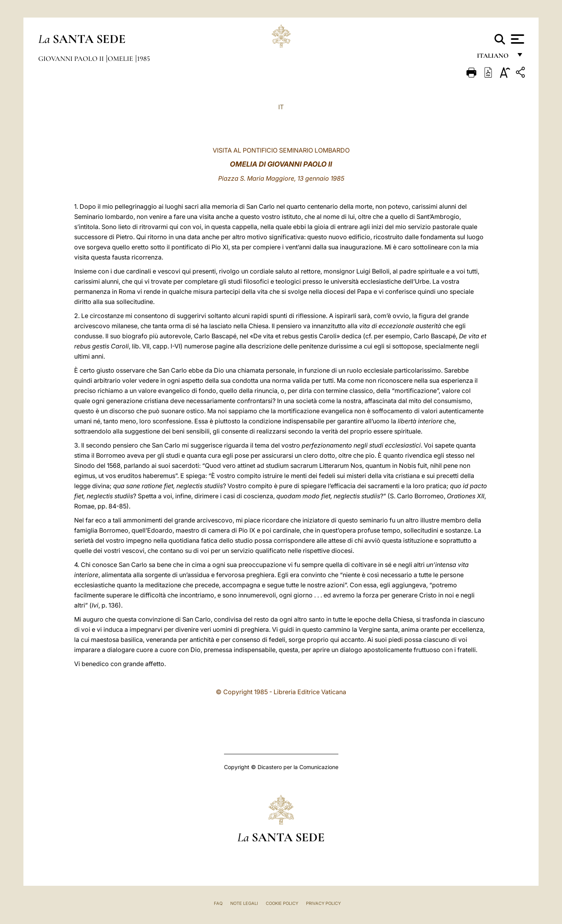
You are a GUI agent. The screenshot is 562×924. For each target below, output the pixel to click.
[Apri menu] (517, 39)
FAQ (218, 903)
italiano (494, 58)
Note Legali (244, 903)
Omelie (121, 59)
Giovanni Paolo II (72, 59)
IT (281, 107)
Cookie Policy (282, 903)
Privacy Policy (323, 903)
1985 (143, 59)
